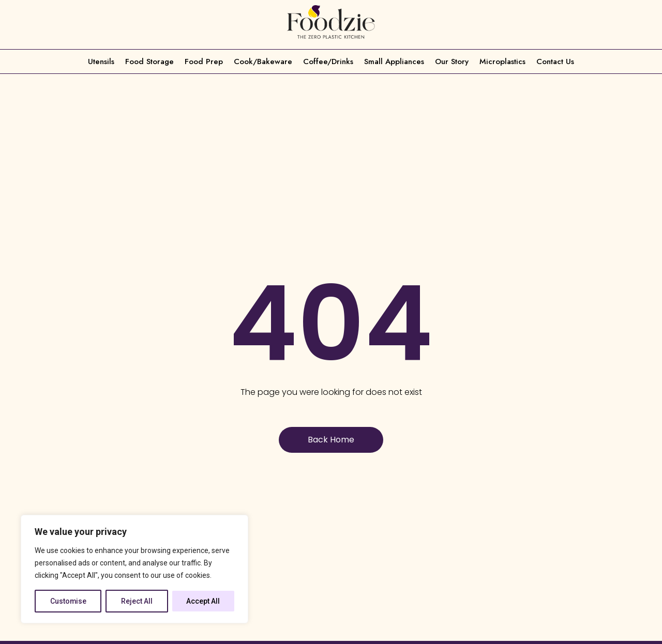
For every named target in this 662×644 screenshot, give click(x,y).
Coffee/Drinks (328, 62)
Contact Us (555, 62)
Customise (69, 601)
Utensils (101, 62)
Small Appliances (394, 62)
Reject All (137, 601)
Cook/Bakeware (263, 62)
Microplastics (502, 62)
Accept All (204, 601)
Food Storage (149, 62)
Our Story (452, 62)
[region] (134, 569)
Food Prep (204, 62)
